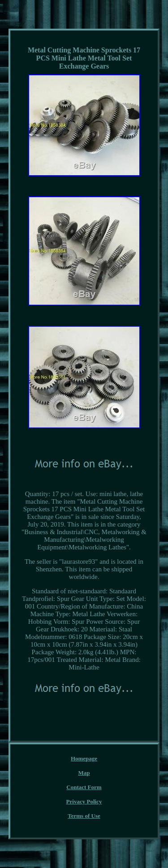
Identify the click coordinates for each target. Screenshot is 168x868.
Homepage (84, 758)
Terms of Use (84, 816)
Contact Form (84, 787)
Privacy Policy (84, 801)
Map (84, 773)
